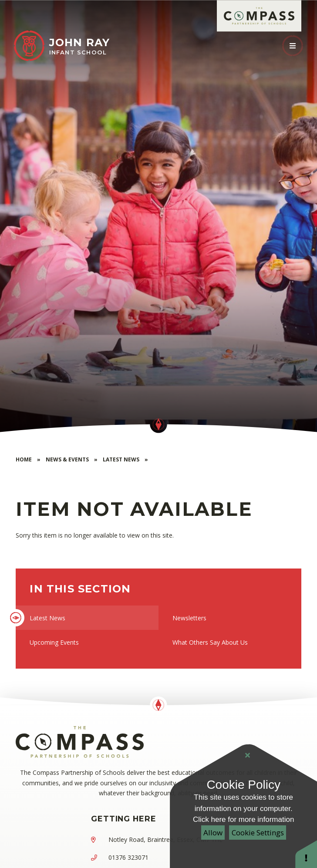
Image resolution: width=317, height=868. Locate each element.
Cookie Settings (258, 833)
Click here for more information (243, 819)
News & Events (67, 459)
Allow (213, 833)
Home (24, 459)
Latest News (121, 459)
